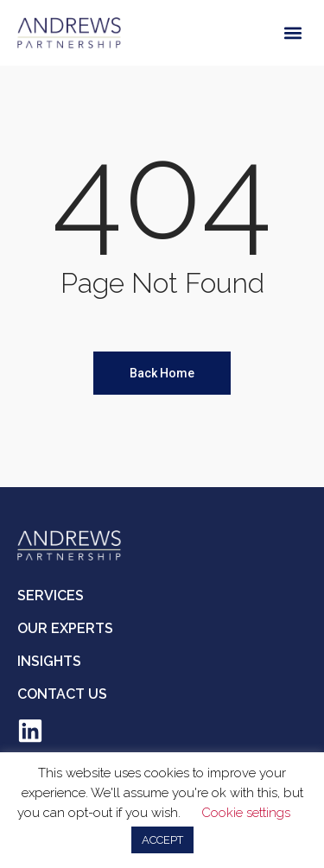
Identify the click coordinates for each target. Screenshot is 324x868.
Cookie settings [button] (246, 813)
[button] (292, 32)
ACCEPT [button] (162, 840)
